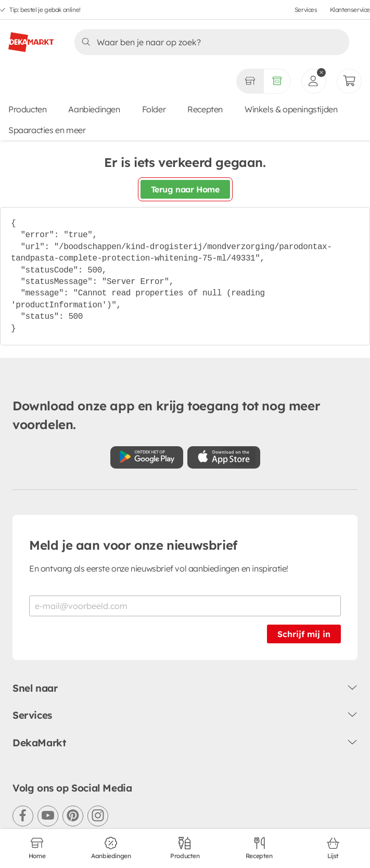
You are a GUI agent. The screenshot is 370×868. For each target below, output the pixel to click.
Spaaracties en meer (47, 130)
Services (306, 10)
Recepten (205, 109)
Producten (27, 109)
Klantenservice (350, 10)
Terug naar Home (185, 189)
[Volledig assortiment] (277, 81)
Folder (154, 109)
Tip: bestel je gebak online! (45, 10)
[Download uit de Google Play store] (147, 457)
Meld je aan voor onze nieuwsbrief (133, 545)
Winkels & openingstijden (291, 109)
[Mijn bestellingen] (349, 81)
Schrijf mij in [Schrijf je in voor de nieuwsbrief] (304, 634)
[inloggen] (314, 81)
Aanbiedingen (94, 109)
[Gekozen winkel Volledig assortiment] (250, 81)
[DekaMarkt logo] (31, 38)
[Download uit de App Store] (224, 457)
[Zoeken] (209, 42)
